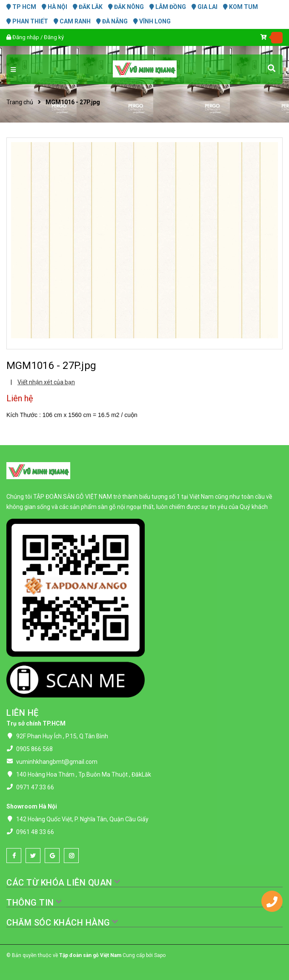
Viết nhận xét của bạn (46, 382)
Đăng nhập (26, 37)
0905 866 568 (34, 749)
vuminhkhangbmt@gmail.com (57, 762)
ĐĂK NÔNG (126, 7)
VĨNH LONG (152, 21)
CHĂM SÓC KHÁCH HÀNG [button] (63, 923)
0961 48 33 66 (35, 832)
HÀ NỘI (54, 7)
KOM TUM (240, 7)
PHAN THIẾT (27, 21)
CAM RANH (72, 21)
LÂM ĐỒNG (168, 7)
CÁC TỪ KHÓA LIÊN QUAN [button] (64, 883)
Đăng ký (54, 37)
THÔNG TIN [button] (34, 903)
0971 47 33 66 (35, 787)
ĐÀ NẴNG (112, 21)
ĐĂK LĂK (88, 7)
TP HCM (21, 7)
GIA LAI (205, 7)
